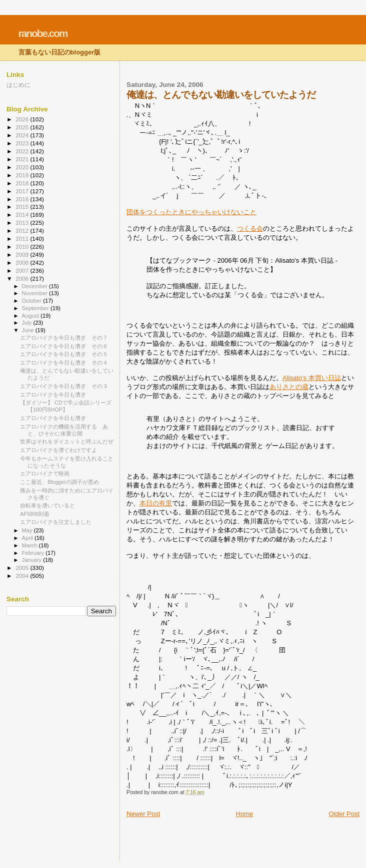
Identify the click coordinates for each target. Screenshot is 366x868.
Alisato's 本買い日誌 (312, 378)
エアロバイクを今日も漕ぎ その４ (64, 363)
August (31, 316)
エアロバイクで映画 (45, 473)
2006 (23, 278)
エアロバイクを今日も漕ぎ (53, 395)
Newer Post (143, 814)
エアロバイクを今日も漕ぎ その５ (64, 354)
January (33, 560)
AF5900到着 (35, 514)
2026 (23, 119)
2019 (23, 175)
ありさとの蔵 (289, 387)
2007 (23, 270)
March (30, 545)
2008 (23, 262)
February (34, 553)
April (28, 538)
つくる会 (250, 228)
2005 (23, 568)
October (33, 301)
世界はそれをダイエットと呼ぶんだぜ (67, 441)
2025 (23, 127)
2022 (23, 151)
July (28, 323)
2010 (23, 246)
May (28, 530)
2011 (23, 238)
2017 (23, 191)
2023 (23, 143)
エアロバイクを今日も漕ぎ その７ (64, 338)
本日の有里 (156, 503)
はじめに (18, 85)
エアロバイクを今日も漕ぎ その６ (64, 346)
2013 (23, 222)
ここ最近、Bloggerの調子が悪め (59, 482)
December (35, 286)
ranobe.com (43, 33)
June (29, 330)
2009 (23, 254)
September (36, 308)
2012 (23, 230)
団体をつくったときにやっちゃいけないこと (191, 212)
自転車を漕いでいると (47, 505)
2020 (23, 167)
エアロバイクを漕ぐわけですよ (58, 450)
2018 (23, 183)
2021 (23, 159)
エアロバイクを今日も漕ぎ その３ (64, 386)
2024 (23, 135)
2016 (23, 199)
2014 (23, 215)
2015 (23, 207)
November (35, 293)
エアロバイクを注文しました (56, 522)
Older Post (344, 814)
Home (245, 814)
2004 (23, 576)
